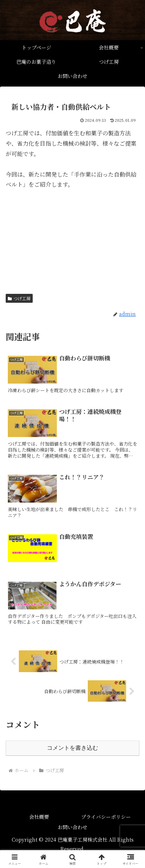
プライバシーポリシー (106, 817)
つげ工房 (19, 298)
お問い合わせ (72, 827)
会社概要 (39, 817)
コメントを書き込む (72, 748)
